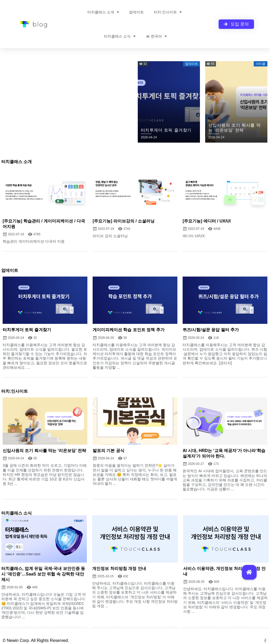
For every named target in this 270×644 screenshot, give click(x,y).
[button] (249, 572)
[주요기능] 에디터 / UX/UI (207, 221)
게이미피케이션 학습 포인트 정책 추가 (129, 330)
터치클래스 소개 (103, 12)
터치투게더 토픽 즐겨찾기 (27, 330)
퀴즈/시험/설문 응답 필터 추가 (211, 330)
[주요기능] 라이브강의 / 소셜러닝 (124, 221)
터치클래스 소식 (120, 36)
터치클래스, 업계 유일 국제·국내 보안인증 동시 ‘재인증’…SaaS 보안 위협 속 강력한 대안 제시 (43, 574)
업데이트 (136, 12)
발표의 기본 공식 (108, 451)
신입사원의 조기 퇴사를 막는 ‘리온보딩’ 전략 (44, 451)
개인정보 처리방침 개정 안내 (119, 568)
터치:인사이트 (168, 12)
